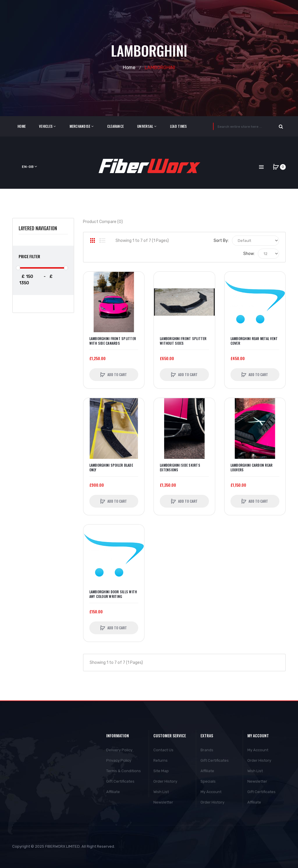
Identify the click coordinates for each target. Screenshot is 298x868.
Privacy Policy (119, 760)
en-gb (29, 167)
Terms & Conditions (124, 771)
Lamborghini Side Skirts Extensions (180, 468)
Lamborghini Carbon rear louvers (252, 468)
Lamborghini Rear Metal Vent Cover (254, 341)
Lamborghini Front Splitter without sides (183, 341)
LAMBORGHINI (160, 68)
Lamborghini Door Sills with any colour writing (113, 594)
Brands (207, 750)
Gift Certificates (120, 781)
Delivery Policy (119, 750)
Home (129, 68)
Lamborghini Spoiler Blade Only (111, 468)
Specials (208, 781)
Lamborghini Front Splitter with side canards (113, 341)
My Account (211, 792)
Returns (160, 760)
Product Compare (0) (103, 222)
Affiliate (113, 792)
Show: (249, 254)
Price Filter (29, 256)
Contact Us (163, 750)
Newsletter (163, 802)
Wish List (161, 792)
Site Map (161, 771)
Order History (165, 781)
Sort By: (221, 241)
